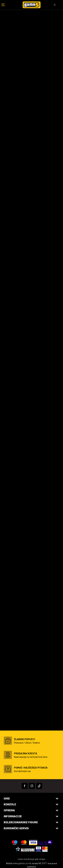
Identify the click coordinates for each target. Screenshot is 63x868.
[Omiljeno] (53, 5)
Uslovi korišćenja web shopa (31, 859)
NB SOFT (43, 863)
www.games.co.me (22, 863)
